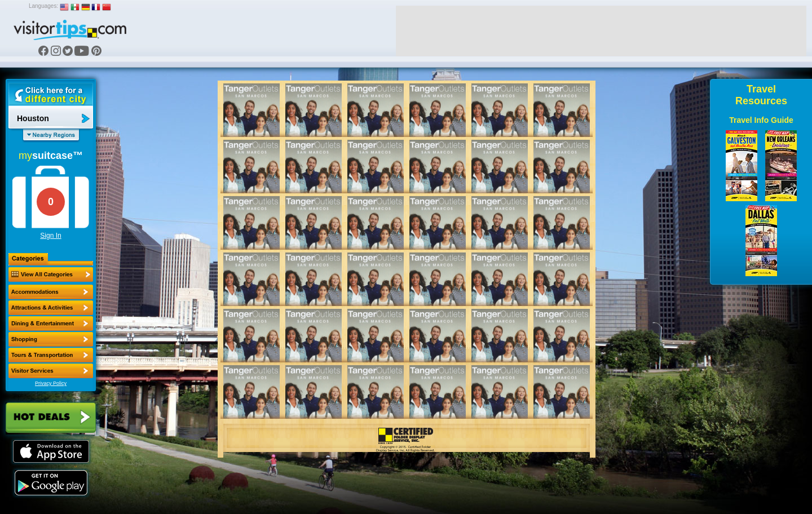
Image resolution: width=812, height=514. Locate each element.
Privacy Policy (51, 383)
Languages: (43, 6)
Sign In (50, 236)
